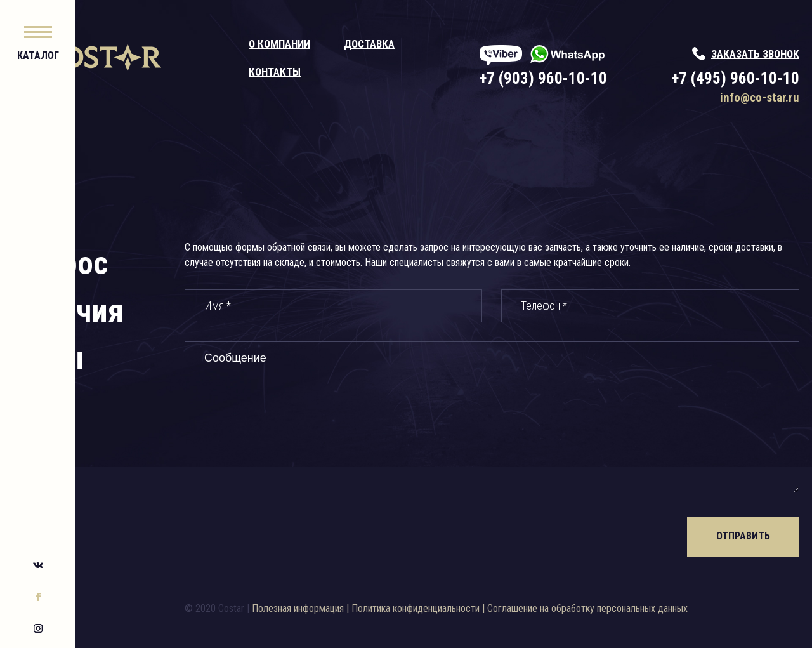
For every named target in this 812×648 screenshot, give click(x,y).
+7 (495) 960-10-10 (736, 78)
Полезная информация (357, 608)
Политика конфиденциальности (475, 608)
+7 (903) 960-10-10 (570, 78)
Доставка (422, 44)
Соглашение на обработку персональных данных (646, 608)
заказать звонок (755, 54)
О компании (332, 44)
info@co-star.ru (760, 97)
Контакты (327, 72)
